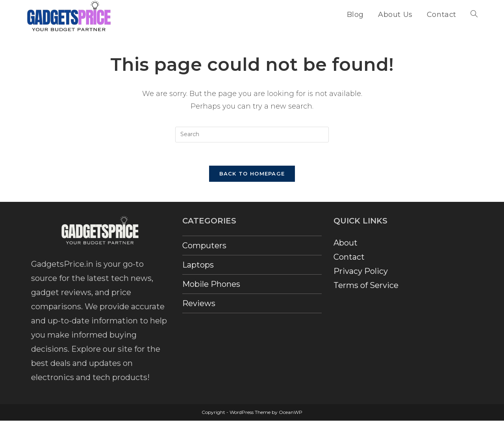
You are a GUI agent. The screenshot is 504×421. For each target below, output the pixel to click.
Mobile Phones (211, 285)
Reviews (199, 304)
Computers (204, 246)
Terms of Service (366, 286)
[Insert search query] (252, 135)
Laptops (198, 266)
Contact (349, 258)
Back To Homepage (252, 174)
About (346, 244)
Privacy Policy (361, 272)
